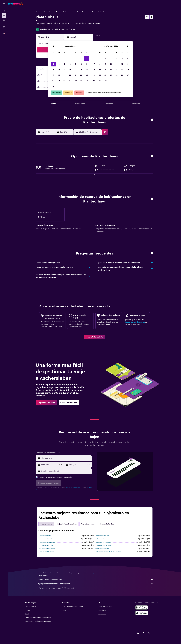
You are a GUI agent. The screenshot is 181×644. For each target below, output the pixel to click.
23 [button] (87, 75)
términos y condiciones (73, 488)
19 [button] (65, 75)
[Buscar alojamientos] (4, 15)
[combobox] (66, 458)
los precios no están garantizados (91, 573)
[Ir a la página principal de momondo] (16, 3)
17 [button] (53, 75)
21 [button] (76, 75)
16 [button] (87, 70)
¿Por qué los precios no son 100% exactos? (96, 588)
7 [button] (76, 64)
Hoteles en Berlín (45, 536)
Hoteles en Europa (55, 12)
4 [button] (59, 64)
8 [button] (81, 64)
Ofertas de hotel (41, 12)
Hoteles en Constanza (47, 539)
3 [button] (54, 64)
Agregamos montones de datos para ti (96, 584)
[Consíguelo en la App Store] (142, 613)
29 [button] (81, 81)
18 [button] (59, 75)
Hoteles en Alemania (70, 12)
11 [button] (59, 70)
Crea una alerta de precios (135, 322)
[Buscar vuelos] (4, 11)
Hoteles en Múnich (102, 536)
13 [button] (70, 70)
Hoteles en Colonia (46, 545)
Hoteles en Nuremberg (103, 545)
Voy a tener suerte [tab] (88, 524)
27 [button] (70, 81)
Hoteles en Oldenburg (47, 549)
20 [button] (70, 75)
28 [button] (76, 81)
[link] (94, 337)
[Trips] (4, 27)
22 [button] (81, 75)
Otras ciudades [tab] (46, 524)
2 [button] (87, 58)
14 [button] (76, 70)
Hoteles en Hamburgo (47, 542)
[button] (4, 4)
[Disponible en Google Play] (142, 607)
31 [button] (54, 86)
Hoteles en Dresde (102, 549)
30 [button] (87, 81)
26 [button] (65, 81)
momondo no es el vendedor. (96, 580)
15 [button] (81, 70)
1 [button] (81, 58)
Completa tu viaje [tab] (107, 524)
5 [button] (65, 64)
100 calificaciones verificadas (63, 29)
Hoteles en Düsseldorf (103, 542)
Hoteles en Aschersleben (87, 12)
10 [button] (53, 70)
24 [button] (53, 81)
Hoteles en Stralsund (47, 552)
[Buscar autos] (4, 20)
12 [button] (65, 70)
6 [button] (70, 64)
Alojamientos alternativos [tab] (67, 524)
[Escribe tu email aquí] (66, 471)
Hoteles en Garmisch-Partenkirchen (108, 552)
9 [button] (87, 64)
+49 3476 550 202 (43, 26)
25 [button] (59, 81)
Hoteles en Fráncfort (103, 539)
